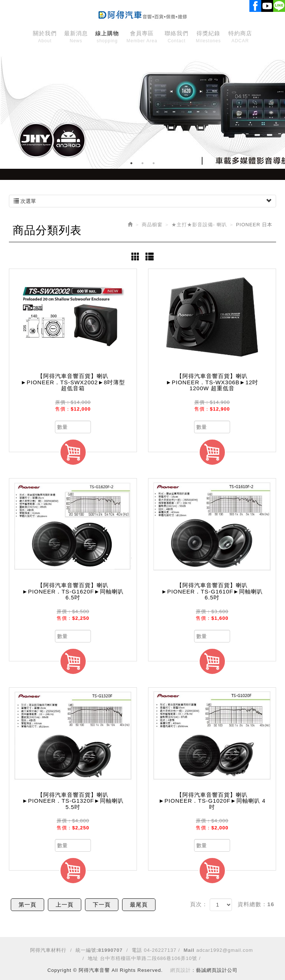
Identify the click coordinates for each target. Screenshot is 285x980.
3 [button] (154, 163)
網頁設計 (181, 970)
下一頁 (102, 905)
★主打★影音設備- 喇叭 (199, 225)
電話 (137, 950)
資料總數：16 (256, 904)
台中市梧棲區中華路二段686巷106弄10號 (148, 958)
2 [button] (142, 163)
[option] (142, 109)
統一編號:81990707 (99, 950)
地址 (93, 958)
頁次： (199, 904)
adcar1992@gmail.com (225, 950)
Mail (189, 950)
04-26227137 (160, 950)
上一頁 (65, 905)
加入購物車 (73, 452)
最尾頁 (139, 905)
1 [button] (131, 163)
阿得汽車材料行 (48, 950)
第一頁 (27, 905)
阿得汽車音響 (142, 13)
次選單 (142, 201)
